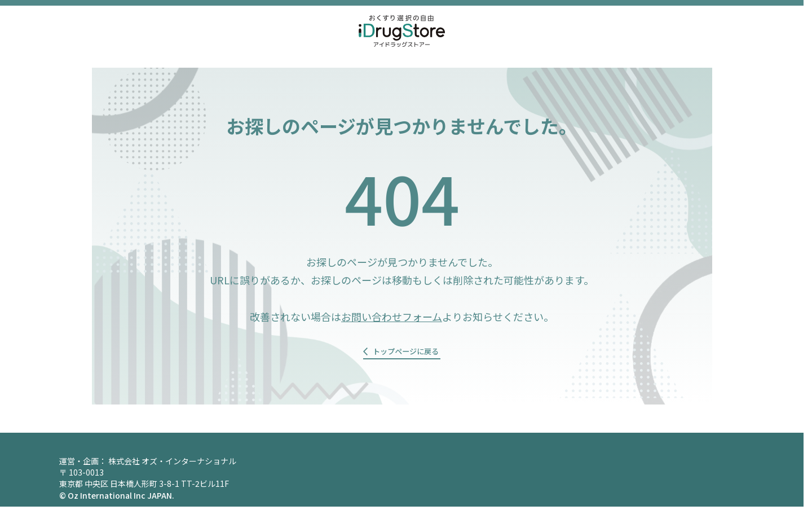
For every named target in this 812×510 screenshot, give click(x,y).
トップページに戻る (406, 354)
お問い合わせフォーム (392, 316)
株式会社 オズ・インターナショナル (172, 464)
